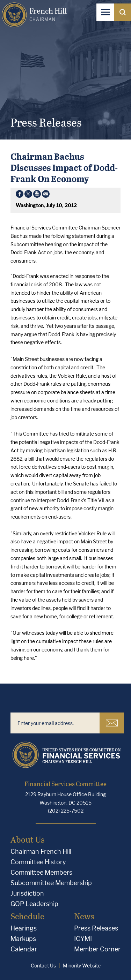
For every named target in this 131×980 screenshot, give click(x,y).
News (84, 916)
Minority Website (82, 966)
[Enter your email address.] (55, 723)
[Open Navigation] (105, 12)
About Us (27, 839)
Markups (23, 939)
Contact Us (43, 966)
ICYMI (83, 939)
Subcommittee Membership (51, 883)
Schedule (27, 916)
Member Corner (97, 949)
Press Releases (96, 928)
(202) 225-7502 (66, 811)
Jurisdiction (27, 893)
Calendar (24, 949)
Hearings (24, 928)
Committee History (38, 862)
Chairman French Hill (41, 851)
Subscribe (112, 723)
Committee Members (41, 872)
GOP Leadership (34, 904)
